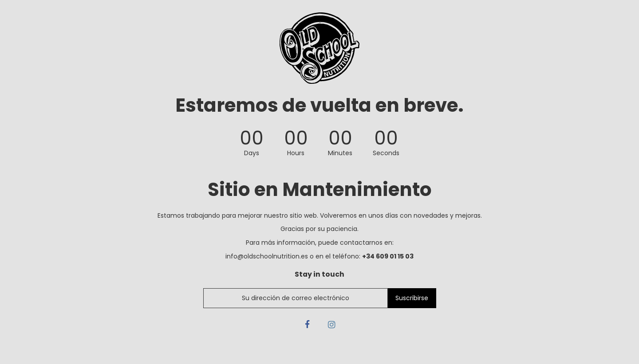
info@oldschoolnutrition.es (267, 256)
